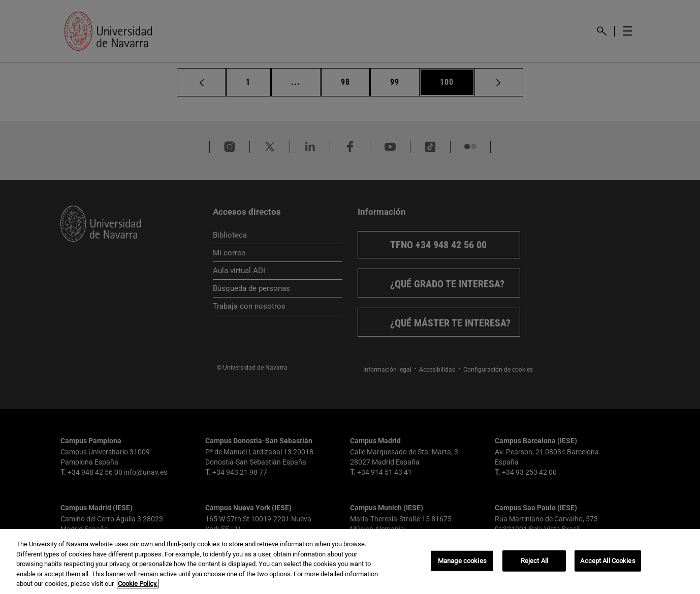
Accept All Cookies (608, 561)
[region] (350, 562)
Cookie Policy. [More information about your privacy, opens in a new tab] (138, 584)
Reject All (534, 561)
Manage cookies (462, 561)
